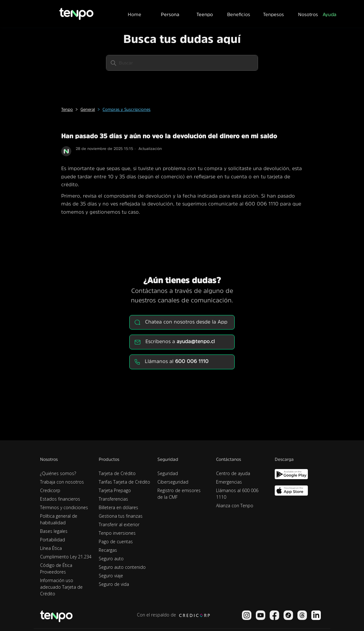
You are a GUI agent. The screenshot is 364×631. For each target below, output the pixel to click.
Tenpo (67, 109)
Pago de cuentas (116, 542)
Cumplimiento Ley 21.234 (66, 557)
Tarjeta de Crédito (117, 473)
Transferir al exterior (119, 524)
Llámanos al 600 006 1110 (237, 494)
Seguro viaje (111, 576)
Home (135, 14)
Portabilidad (53, 540)
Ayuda (329, 14)
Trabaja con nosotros (62, 482)
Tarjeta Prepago (115, 490)
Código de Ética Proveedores (56, 568)
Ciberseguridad (173, 482)
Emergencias (229, 482)
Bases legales (54, 531)
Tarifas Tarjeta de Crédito (124, 482)
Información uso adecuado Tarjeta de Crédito (61, 587)
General (88, 109)
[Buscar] (182, 63)
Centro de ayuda (233, 473)
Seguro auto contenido (122, 567)
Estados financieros (60, 499)
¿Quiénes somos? (58, 473)
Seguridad (168, 473)
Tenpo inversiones (117, 533)
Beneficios (239, 14)
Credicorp (50, 490)
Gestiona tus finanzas (121, 516)
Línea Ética (51, 548)
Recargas (108, 550)
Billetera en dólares (118, 507)
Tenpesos (273, 14)
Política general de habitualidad (59, 519)
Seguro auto (111, 559)
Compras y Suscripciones (126, 109)
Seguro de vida (114, 584)
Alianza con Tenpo (235, 506)
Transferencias (113, 499)
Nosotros (308, 14)
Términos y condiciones (64, 507)
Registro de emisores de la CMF (179, 494)
